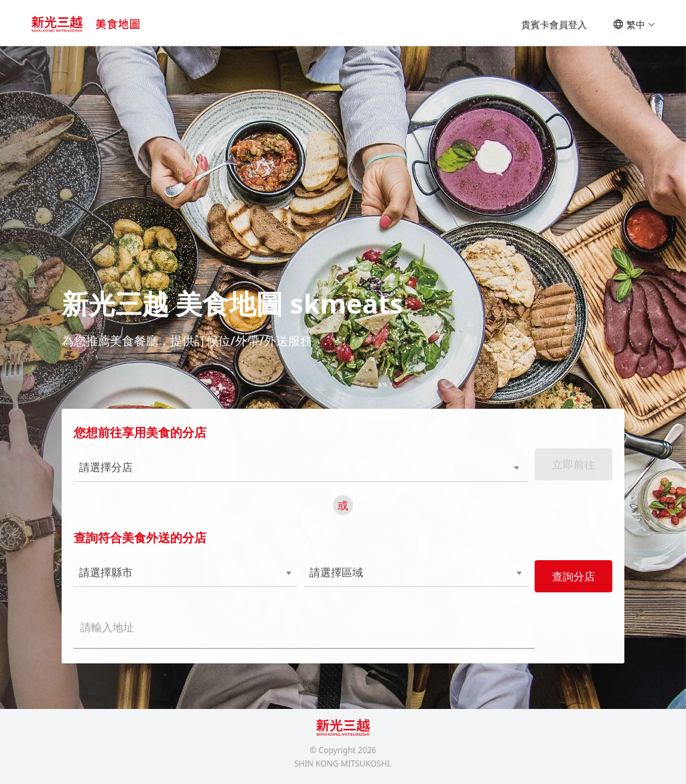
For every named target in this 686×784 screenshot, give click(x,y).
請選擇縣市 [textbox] (110, 578)
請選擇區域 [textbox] (336, 578)
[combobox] (278, 473)
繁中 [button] (634, 24)
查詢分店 (569, 582)
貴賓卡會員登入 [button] (554, 24)
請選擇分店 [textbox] (110, 473)
